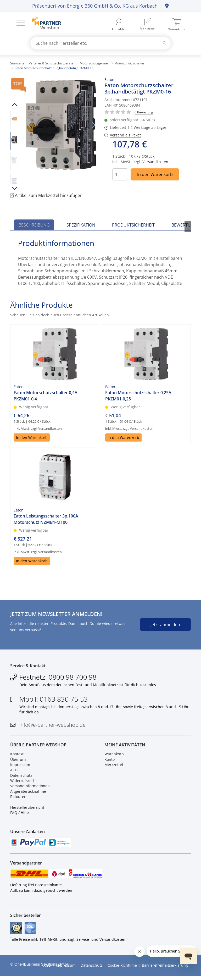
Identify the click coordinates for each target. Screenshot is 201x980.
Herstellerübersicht (27, 809)
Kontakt (17, 756)
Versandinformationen (30, 788)
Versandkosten (155, 162)
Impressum (20, 766)
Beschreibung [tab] (34, 225)
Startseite (17, 63)
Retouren (18, 798)
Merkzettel (114, 766)
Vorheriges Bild (29, 125)
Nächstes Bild (93, 125)
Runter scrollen (14, 188)
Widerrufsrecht (24, 782)
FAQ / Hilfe (19, 814)
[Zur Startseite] (44, 24)
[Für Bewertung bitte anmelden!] (144, 112)
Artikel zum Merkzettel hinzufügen (46, 195)
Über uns (18, 761)
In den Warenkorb (155, 174)
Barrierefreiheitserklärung (165, 970)
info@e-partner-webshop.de (52, 726)
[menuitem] (148, 25)
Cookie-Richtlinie (122, 970)
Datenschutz (21, 777)
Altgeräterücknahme (28, 793)
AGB (14, 772)
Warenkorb (114, 756)
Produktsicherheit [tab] (133, 225)
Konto (110, 761)
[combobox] (100, 43)
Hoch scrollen (14, 104)
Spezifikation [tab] (81, 225)
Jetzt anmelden (165, 625)
